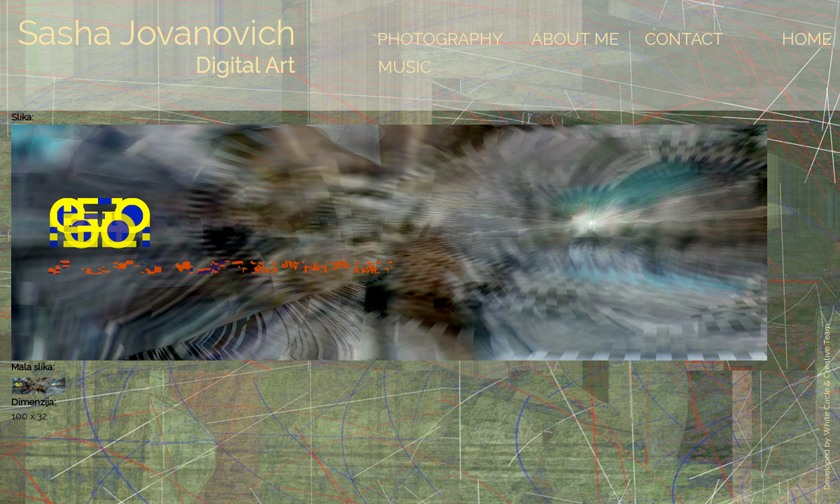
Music (405, 67)
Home (807, 39)
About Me (575, 39)
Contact (684, 39)
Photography (440, 39)
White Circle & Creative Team (827, 379)
